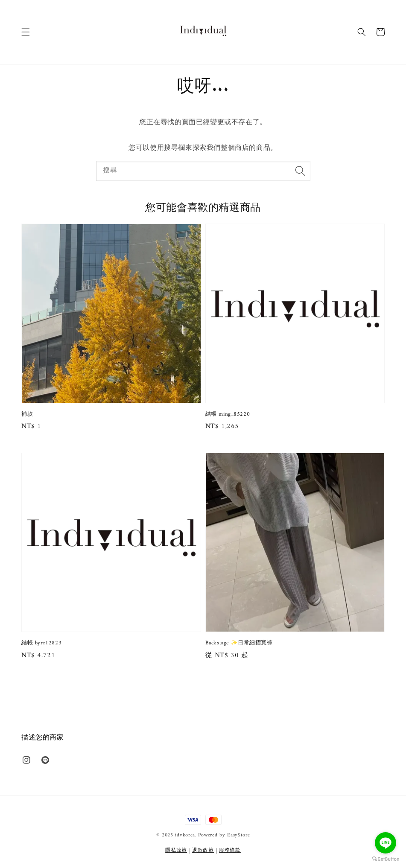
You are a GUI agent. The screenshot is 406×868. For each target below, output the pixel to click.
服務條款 (230, 851)
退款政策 (203, 851)
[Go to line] (386, 843)
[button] (26, 32)
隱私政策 (176, 851)
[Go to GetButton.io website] (386, 859)
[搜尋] (301, 171)
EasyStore (238, 835)
